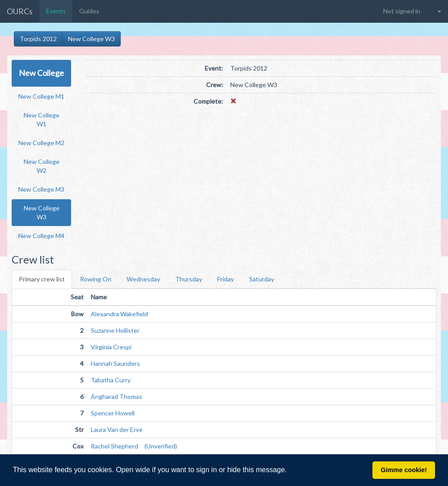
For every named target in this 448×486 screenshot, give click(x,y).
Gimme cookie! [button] (404, 470)
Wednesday (143, 279)
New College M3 (41, 189)
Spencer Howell (113, 413)
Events (56, 11)
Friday (226, 279)
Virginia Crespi (111, 347)
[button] (290, 471)
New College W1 (42, 119)
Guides (89, 11)
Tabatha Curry (111, 380)
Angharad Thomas (116, 396)
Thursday (189, 279)
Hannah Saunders (115, 363)
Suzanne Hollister (115, 330)
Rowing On (96, 279)
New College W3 (91, 39)
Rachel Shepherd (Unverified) (134, 446)
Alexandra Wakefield (119, 314)
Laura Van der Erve (117, 429)
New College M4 (41, 236)
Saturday (262, 279)
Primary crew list (42, 279)
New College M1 (41, 96)
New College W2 (42, 166)
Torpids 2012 (38, 39)
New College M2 (41, 143)
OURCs (20, 11)
